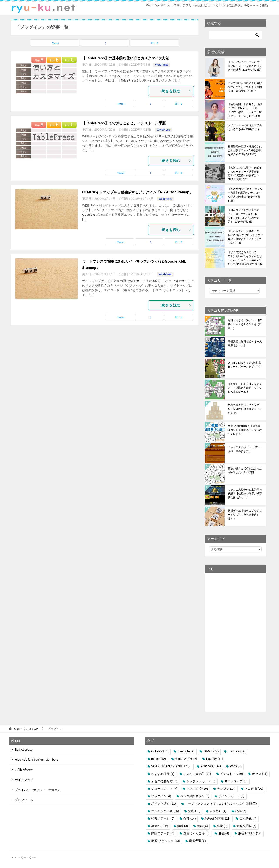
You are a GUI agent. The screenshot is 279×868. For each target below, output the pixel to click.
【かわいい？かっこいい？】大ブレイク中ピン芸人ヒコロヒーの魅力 (245, 66)
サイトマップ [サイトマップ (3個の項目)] (236, 781)
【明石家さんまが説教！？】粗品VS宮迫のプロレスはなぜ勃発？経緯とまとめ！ (245, 237)
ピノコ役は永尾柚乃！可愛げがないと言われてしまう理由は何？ (245, 87)
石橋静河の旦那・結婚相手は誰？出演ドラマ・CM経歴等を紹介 (245, 150)
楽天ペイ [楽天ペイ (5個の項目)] (160, 826)
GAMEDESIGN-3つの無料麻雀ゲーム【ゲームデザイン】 (245, 365)
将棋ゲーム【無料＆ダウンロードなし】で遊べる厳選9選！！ (245, 515)
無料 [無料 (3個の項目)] (183, 826)
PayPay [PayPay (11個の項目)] (215, 759)
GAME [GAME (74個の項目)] (211, 751)
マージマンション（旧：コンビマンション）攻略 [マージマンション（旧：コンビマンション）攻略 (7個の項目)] (221, 803)
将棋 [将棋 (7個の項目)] (241, 811)
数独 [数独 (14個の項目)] (190, 818)
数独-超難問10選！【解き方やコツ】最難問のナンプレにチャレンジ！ (245, 430)
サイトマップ (24, 780)
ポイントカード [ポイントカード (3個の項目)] (231, 796)
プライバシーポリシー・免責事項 (38, 790)
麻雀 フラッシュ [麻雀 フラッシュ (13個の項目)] (166, 841)
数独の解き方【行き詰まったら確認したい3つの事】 (245, 470)
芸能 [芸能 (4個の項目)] (202, 826)
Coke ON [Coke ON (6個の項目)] (160, 751)
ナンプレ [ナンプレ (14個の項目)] (226, 789)
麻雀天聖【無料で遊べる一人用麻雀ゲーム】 (245, 343)
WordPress (162, 65)
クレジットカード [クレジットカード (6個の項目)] (201, 781)
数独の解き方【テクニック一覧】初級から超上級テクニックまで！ (245, 409)
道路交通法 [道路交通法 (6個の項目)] (247, 826)
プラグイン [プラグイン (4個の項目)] (161, 796)
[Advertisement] (235, 642)
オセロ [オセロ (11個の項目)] (260, 774)
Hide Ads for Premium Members (36, 760)
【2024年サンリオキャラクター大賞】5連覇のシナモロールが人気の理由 (245, 195)
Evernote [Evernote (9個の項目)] (186, 751)
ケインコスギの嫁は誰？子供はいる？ (245, 127)
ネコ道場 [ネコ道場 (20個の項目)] (254, 789)
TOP (26, 729)
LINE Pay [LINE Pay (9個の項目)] (236, 751)
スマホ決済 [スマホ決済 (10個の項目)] (197, 789)
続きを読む (177, 91)
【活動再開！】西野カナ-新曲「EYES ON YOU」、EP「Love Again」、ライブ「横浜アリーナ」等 (245, 110)
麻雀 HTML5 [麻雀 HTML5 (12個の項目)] (250, 833)
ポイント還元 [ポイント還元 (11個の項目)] (164, 803)
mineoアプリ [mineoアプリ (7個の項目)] (186, 759)
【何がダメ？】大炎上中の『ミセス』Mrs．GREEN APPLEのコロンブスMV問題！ (243, 216)
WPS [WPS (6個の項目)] (236, 766)
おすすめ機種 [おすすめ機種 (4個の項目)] (163, 774)
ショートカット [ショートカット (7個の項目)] (164, 789)
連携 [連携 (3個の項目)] (222, 826)
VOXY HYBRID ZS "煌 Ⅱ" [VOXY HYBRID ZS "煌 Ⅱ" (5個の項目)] (171, 766)
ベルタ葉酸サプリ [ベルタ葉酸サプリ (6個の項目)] (195, 796)
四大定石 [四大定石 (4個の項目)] (218, 811)
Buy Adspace (24, 750)
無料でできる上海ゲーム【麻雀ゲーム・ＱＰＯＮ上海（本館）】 (245, 324)
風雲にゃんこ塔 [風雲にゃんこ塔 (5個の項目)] (196, 833)
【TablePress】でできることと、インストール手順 (124, 123)
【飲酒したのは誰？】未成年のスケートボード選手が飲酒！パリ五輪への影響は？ (245, 174)
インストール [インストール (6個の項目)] (232, 774)
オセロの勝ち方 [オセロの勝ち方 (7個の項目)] (164, 781)
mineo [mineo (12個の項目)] (159, 759)
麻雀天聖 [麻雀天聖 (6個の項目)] (197, 841)
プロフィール (24, 800)
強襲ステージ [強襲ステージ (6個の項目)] (163, 818)
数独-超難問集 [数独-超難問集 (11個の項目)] (218, 818)
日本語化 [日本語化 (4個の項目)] (248, 818)
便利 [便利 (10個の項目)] (194, 811)
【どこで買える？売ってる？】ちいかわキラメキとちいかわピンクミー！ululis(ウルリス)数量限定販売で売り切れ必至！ (245, 258)
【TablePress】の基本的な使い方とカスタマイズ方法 (126, 58)
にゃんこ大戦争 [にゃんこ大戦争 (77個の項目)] (197, 774)
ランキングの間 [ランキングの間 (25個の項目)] (165, 811)
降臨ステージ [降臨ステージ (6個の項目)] (163, 833)
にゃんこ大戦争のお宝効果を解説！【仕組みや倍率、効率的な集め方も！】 (245, 494)
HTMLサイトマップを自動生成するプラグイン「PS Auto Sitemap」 (138, 192)
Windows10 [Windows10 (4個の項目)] (211, 766)
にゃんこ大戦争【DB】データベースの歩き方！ (244, 449)
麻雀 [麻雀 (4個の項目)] (224, 833)
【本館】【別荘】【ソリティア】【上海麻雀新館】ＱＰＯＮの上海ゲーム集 (245, 388)
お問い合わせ (24, 770)
